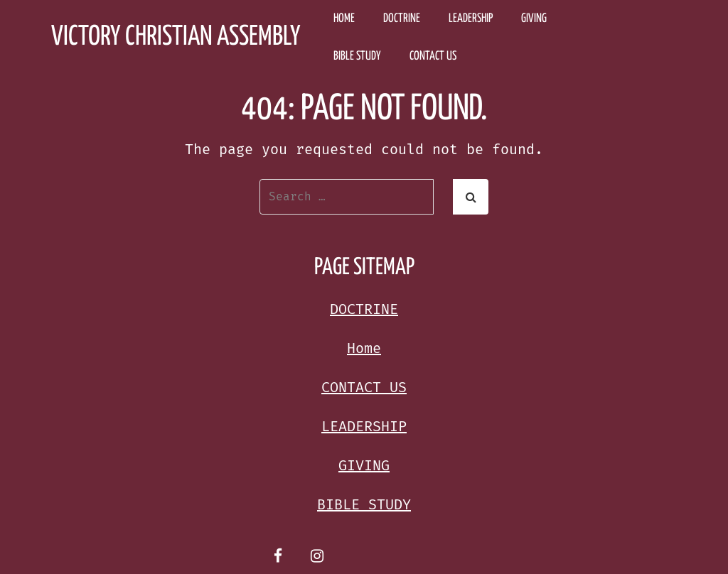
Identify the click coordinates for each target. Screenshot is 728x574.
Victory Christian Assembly (176, 37)
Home (344, 19)
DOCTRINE (402, 19)
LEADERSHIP (471, 19)
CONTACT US (433, 56)
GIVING (534, 19)
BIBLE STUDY (357, 56)
